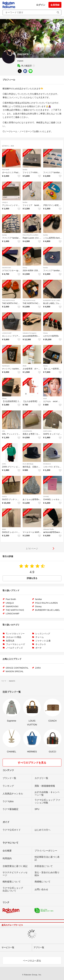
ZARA (4, 464)
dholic (25, 366)
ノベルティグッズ (14, 648)
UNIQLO (5, 202)
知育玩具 (10, 641)
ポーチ (39, 648)
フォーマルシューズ (15, 644)
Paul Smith (6, 170)
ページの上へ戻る (32, 961)
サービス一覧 (8, 947)
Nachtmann (6, 366)
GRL (4, 431)
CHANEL (46, 497)
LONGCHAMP (7, 333)
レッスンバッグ (43, 634)
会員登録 (55, 5)
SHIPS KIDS (47, 431)
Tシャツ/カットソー (15, 634)
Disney (25, 268)
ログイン (41, 5)
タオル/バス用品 (14, 637)
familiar (25, 170)
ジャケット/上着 (43, 641)
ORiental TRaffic (48, 529)
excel (45, 398)
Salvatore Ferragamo (29, 333)
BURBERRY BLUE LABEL (52, 300)
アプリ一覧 (39, 947)
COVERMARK (27, 431)
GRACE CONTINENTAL (17, 668)
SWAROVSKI (6, 268)
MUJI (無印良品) (28, 464)
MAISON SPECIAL (15, 671)
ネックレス (41, 644)
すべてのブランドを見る (32, 763)
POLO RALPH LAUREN (30, 235)
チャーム (40, 637)
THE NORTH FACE (8, 300)
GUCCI (4, 497)
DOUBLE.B (47, 464)
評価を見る (32, 578)
